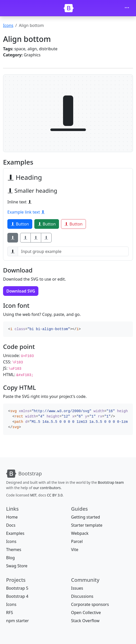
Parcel (77, 541)
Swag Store (17, 566)
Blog (10, 558)
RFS (10, 613)
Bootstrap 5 (17, 588)
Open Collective (86, 613)
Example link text (26, 212)
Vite (75, 550)
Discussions (82, 596)
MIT (33, 495)
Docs (11, 525)
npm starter (17, 621)
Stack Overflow (85, 621)
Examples (15, 533)
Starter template (87, 525)
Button (20, 224)
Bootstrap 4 (17, 596)
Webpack (80, 533)
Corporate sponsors (90, 604)
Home (12, 517)
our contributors (47, 488)
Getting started (86, 517)
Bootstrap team (111, 482)
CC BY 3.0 (55, 495)
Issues (77, 588)
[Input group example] (73, 251)
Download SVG (21, 291)
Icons (8, 25)
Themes (14, 550)
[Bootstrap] (69, 8)
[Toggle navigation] (127, 8)
